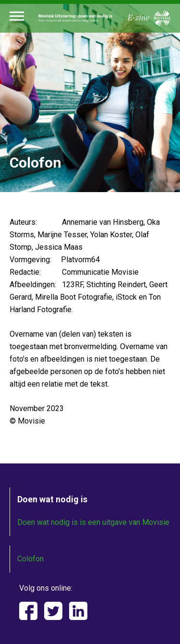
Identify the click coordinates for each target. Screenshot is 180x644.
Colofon (30, 559)
